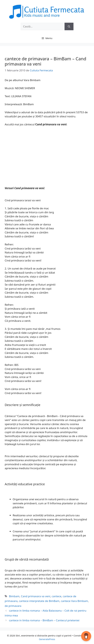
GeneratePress (47, 639)
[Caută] (69, 26)
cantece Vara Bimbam (74, 601)
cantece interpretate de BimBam (39, 601)
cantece (57, 596)
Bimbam (14, 596)
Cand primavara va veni (35, 596)
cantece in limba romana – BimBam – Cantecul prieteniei (44, 620)
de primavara (13, 606)
